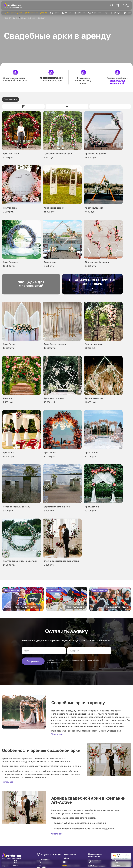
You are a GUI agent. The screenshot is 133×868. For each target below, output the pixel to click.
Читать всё (57, 734)
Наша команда (70, 854)
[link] (121, 856)
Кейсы (66, 858)
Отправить (33, 661)
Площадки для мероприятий (95, 855)
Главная (7, 18)
